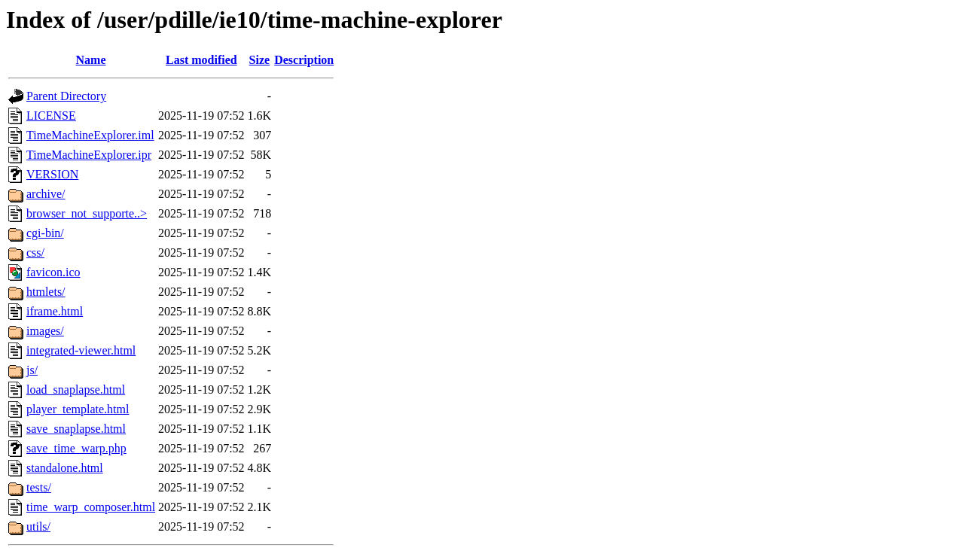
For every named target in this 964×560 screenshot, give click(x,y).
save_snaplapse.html (76, 429)
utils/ (38, 527)
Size (260, 60)
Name (91, 60)
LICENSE (51, 116)
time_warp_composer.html (91, 507)
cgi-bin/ (45, 233)
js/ (32, 370)
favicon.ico (53, 272)
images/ (45, 331)
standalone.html (65, 468)
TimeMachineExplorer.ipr (89, 155)
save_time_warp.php (76, 448)
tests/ (39, 487)
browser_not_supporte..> (87, 213)
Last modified (201, 60)
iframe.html (55, 311)
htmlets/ (46, 292)
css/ (35, 253)
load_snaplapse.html (76, 390)
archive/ (46, 194)
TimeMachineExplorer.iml (90, 135)
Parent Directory (66, 96)
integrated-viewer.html (81, 350)
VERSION (52, 174)
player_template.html (78, 409)
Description (304, 60)
